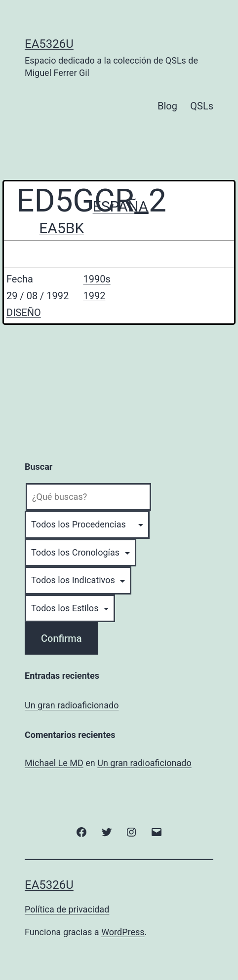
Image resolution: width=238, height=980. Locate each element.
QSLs (202, 106)
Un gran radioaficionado (72, 705)
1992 (94, 296)
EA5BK (61, 228)
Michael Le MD (54, 763)
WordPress (123, 932)
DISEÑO (24, 313)
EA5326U (49, 44)
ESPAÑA (121, 206)
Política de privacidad (67, 909)
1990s (97, 279)
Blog (167, 106)
